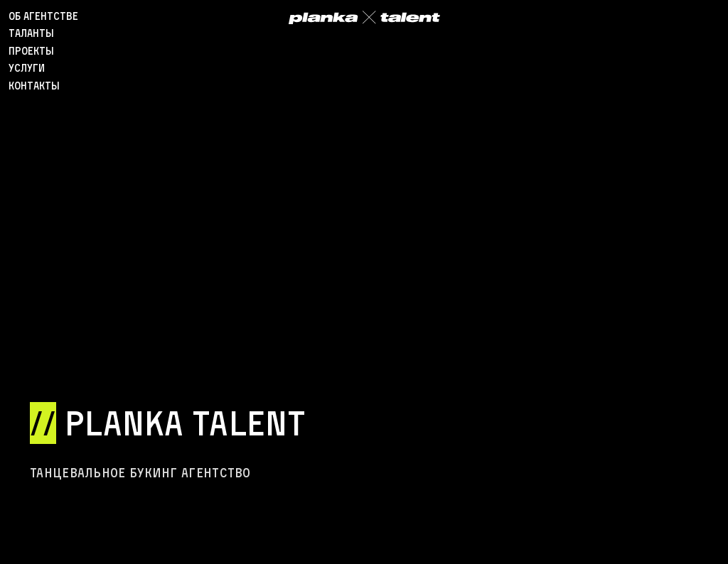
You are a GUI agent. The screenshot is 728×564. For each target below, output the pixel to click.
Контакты (34, 86)
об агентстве (43, 16)
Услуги (27, 68)
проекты (31, 51)
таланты (31, 33)
